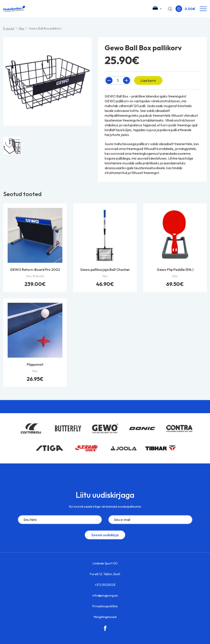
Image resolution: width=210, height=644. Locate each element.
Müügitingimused (105, 617)
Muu (21, 28)
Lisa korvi (148, 80)
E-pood (9, 28)
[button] (158, 9)
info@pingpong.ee (105, 595)
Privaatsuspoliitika (105, 606)
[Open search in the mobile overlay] (169, 9)
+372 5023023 (105, 585)
